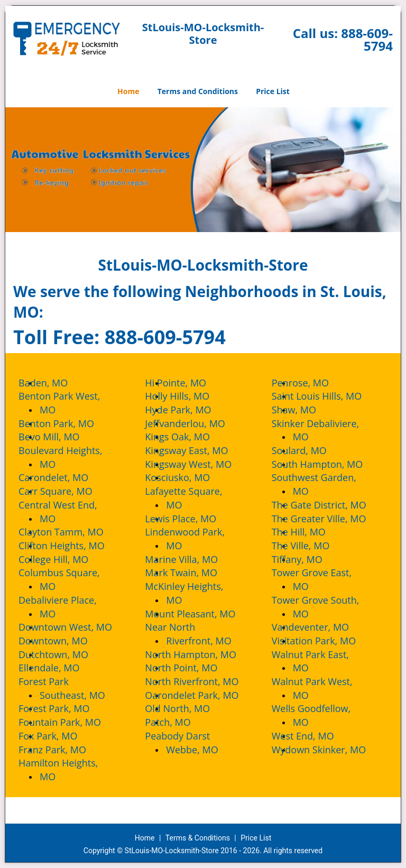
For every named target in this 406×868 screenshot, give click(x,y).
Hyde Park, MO (188, 410)
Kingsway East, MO (197, 450)
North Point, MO (192, 668)
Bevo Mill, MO (60, 437)
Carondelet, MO (64, 477)
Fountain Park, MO (70, 722)
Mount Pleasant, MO (201, 614)
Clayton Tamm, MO (72, 532)
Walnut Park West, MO (323, 688)
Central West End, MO (68, 512)
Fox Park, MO (58, 736)
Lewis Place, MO (191, 519)
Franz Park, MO (63, 750)
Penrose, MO (311, 383)
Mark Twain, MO (192, 572)
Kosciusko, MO (188, 477)
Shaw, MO (304, 410)
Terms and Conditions (198, 91)
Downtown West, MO (76, 627)
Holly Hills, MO (188, 396)
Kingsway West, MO (199, 464)
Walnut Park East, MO (321, 661)
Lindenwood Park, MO (195, 539)
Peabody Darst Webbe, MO (192, 743)
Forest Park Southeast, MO (72, 688)
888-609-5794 (367, 39)
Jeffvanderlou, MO (196, 423)
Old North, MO (188, 708)
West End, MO (313, 736)
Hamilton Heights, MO (69, 770)
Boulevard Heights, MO (71, 457)
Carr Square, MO (66, 491)
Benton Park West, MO (70, 403)
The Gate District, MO (330, 505)
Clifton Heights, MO (72, 546)
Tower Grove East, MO (322, 579)
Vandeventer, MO (321, 627)
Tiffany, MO (308, 559)
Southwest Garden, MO (325, 484)
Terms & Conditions (198, 838)
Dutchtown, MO (64, 654)
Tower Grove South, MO (326, 607)
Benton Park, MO (67, 423)
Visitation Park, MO (325, 641)
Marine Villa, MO (192, 559)
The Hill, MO (309, 532)
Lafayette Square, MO (194, 498)
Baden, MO (54, 383)
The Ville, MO (311, 546)
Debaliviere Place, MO (68, 607)
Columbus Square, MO (70, 579)
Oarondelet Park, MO (202, 695)
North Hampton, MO (201, 654)
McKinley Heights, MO (195, 593)
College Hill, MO (64, 559)
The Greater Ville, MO (330, 519)
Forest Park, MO (64, 708)
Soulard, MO (310, 450)
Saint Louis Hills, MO (327, 396)
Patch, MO (178, 722)
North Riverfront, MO (202, 681)
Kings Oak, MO (188, 437)
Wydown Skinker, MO (330, 750)
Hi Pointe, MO (186, 383)
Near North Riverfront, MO (199, 634)
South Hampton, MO (328, 464)
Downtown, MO (64, 641)
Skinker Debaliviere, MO (326, 430)
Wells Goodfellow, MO (322, 715)
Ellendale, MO (59, 668)
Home (128, 91)
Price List (273, 91)
